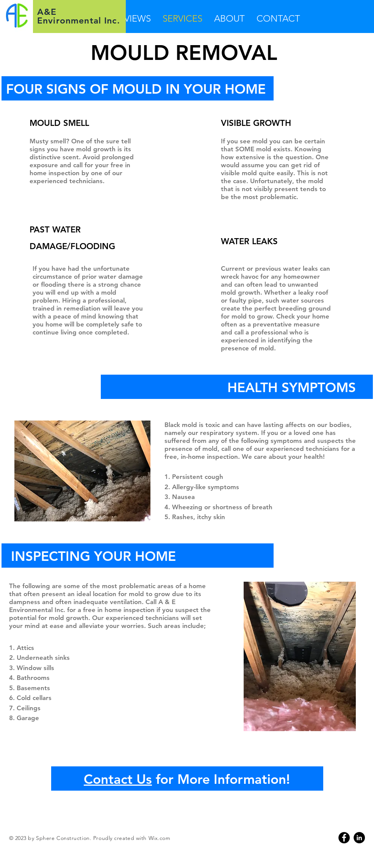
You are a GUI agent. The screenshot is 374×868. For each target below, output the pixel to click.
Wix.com (160, 838)
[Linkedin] (359, 838)
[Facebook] (344, 838)
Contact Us (118, 779)
